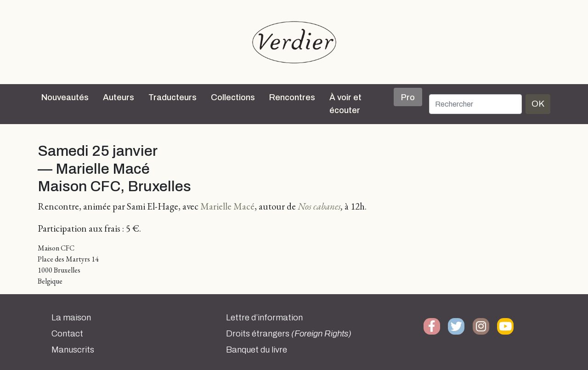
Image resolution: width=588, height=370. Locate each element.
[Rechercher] (475, 104)
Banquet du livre (257, 350)
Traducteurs (172, 97)
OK (538, 104)
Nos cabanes (319, 206)
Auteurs (119, 97)
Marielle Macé (227, 206)
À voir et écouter (345, 104)
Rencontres (292, 97)
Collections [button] (233, 97)
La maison (71, 318)
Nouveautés (65, 97)
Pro (408, 97)
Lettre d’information (264, 318)
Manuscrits (73, 350)
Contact (67, 334)
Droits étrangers (289, 334)
